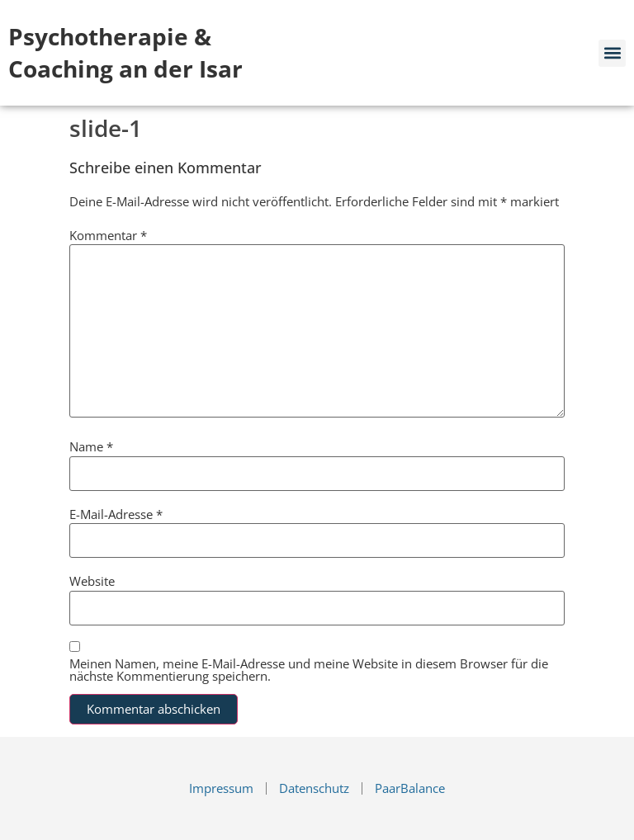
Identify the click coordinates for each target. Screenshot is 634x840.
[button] (612, 53)
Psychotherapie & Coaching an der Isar (125, 52)
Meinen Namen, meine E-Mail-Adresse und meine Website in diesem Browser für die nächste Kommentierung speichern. (309, 670)
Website (92, 581)
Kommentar (108, 236)
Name (91, 447)
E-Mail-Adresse (116, 514)
